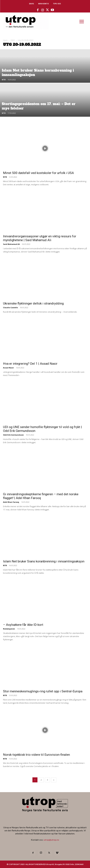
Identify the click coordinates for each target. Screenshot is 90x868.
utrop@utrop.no (51, 840)
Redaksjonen (9, 629)
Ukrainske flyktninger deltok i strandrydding (33, 303)
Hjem (5, 40)
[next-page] (54, 780)
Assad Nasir (8, 368)
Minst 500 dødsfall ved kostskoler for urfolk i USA (38, 173)
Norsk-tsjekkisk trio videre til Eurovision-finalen (36, 755)
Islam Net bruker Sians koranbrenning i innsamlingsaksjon (44, 561)
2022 (13, 40)
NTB (4, 80)
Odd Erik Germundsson (13, 435)
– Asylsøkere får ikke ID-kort (23, 625)
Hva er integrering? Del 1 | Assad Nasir (31, 364)
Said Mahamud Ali (11, 244)
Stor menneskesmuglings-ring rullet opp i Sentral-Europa (43, 691)
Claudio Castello (10, 307)
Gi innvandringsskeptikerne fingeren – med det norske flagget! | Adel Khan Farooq (41, 496)
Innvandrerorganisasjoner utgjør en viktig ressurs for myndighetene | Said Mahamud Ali (40, 238)
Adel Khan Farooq (11, 502)
